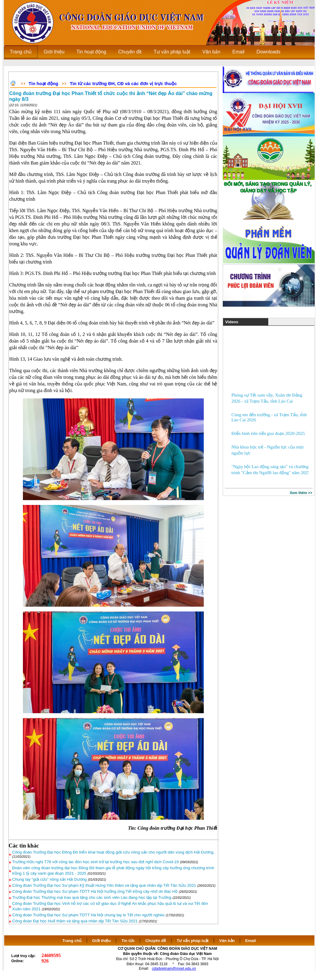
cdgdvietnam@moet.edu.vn (174, 969)
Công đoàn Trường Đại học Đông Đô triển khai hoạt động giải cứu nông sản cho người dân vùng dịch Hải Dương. (113, 852)
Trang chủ (72, 941)
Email (251, 941)
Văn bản (227, 941)
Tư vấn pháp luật (193, 941)
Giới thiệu (102, 941)
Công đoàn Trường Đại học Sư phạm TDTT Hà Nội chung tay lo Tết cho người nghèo (89, 915)
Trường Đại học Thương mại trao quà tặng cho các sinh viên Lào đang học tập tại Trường (92, 897)
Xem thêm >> (301, 493)
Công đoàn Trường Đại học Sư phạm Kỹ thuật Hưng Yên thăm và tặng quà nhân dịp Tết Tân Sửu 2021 (104, 885)
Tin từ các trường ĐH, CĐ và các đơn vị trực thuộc (123, 83)
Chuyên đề (156, 941)
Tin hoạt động (43, 83)
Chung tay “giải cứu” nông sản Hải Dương (50, 879)
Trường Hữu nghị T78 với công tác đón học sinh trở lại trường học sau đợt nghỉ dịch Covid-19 (96, 862)
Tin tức (128, 941)
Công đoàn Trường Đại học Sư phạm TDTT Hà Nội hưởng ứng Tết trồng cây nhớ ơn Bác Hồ (95, 891)
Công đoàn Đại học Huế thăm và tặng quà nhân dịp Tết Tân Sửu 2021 (75, 921)
